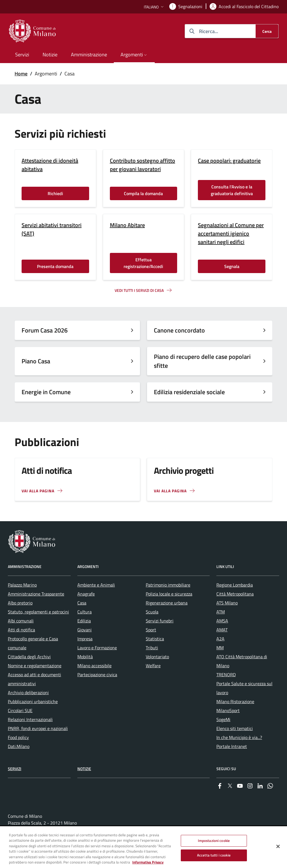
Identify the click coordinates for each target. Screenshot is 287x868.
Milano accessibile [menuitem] (94, 666)
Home (21, 74)
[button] (154, 7)
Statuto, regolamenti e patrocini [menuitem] (38, 612)
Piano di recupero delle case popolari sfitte (202, 361)
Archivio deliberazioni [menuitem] (28, 692)
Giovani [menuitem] (85, 630)
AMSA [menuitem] (222, 621)
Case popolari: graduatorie (229, 161)
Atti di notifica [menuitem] (21, 630)
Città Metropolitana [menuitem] (235, 594)
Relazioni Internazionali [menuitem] (30, 719)
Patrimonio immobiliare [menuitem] (168, 585)
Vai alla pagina (170, 491)
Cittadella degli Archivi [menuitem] (29, 657)
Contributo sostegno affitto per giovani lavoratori (143, 165)
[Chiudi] (278, 847)
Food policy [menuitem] (18, 737)
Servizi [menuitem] (22, 55)
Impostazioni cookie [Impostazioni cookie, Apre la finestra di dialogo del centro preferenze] (214, 841)
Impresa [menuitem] (85, 639)
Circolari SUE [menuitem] (20, 710)
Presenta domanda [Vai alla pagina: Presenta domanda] (55, 266)
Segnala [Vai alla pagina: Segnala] (232, 266)
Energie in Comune (46, 392)
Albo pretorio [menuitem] (20, 603)
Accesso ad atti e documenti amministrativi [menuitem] (34, 679)
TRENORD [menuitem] (226, 675)
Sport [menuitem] (151, 630)
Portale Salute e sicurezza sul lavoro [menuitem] (244, 688)
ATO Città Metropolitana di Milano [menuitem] (242, 661)
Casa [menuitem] (82, 603)
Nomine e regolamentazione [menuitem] (35, 666)
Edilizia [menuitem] (84, 621)
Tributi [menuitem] (152, 648)
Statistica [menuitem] (155, 639)
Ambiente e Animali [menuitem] (96, 585)
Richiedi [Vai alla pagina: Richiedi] (55, 193)
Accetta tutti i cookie (214, 855)
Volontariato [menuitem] (157, 657)
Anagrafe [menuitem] (86, 594)
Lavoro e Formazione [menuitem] (97, 648)
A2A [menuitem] (220, 639)
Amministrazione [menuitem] (89, 55)
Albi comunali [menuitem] (21, 621)
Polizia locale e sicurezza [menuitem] (169, 594)
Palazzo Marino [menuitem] (22, 585)
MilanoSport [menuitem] (228, 710)
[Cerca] (267, 31)
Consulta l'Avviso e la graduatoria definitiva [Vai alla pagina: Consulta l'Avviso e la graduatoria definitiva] (232, 190)
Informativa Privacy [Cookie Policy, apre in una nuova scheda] (148, 862)
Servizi (15, 769)
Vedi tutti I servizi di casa (139, 290)
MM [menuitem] (220, 648)
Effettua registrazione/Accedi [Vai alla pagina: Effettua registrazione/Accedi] (143, 263)
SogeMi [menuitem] (223, 719)
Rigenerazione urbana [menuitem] (167, 603)
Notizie (84, 769)
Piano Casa (36, 361)
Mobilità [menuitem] (85, 657)
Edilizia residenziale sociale (189, 392)
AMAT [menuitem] (222, 630)
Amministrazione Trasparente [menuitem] (36, 594)
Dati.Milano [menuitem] (19, 746)
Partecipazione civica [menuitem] (97, 675)
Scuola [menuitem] (152, 612)
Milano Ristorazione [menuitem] (235, 701)
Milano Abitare (127, 225)
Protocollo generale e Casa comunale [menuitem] (33, 643)
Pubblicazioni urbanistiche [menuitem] (33, 701)
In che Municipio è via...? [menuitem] (239, 737)
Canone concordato (179, 330)
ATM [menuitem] (221, 612)
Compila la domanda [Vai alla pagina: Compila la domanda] (143, 193)
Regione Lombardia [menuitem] (235, 585)
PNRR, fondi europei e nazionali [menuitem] (38, 728)
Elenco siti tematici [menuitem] (235, 728)
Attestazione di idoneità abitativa (50, 165)
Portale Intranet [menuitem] (232, 746)
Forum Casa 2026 (45, 330)
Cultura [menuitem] (85, 612)
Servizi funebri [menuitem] (160, 621)
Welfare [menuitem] (153, 666)
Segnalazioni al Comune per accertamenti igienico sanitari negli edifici (231, 234)
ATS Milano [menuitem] (227, 603)
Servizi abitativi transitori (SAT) (52, 229)
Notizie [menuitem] (50, 55)
